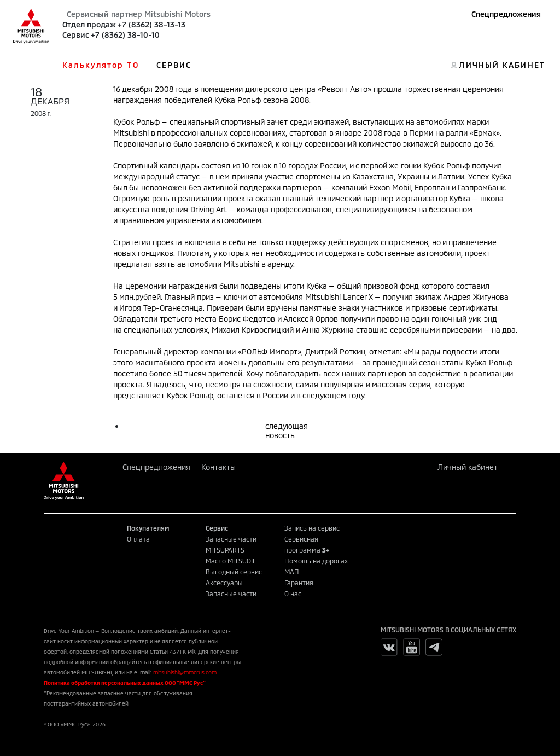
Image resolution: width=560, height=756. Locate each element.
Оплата (138, 539)
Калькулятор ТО (100, 65)
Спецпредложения (506, 14)
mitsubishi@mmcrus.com (185, 672)
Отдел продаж (89, 24)
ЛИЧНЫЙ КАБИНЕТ (502, 65)
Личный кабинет (468, 467)
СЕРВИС (174, 65)
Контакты (218, 467)
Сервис (76, 35)
